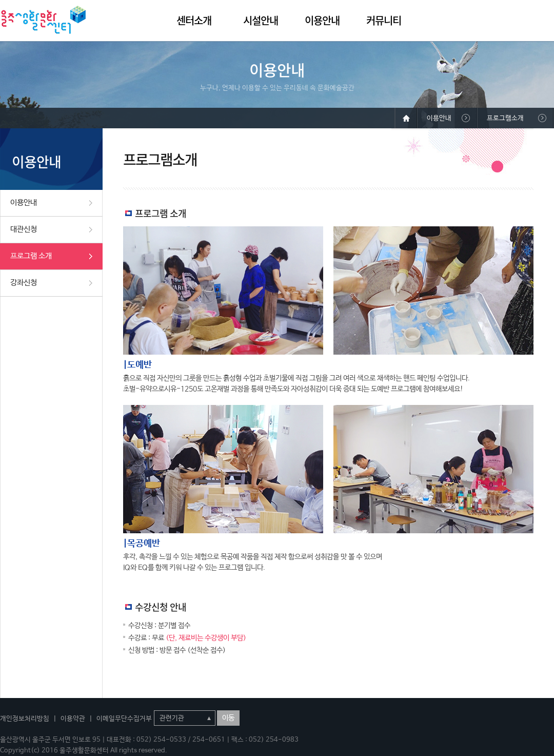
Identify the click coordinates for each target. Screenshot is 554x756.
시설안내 (261, 20)
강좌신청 (24, 283)
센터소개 (194, 20)
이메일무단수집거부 (124, 719)
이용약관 (73, 719)
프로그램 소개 (31, 256)
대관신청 (24, 229)
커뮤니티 (384, 20)
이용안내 (322, 20)
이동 (228, 718)
